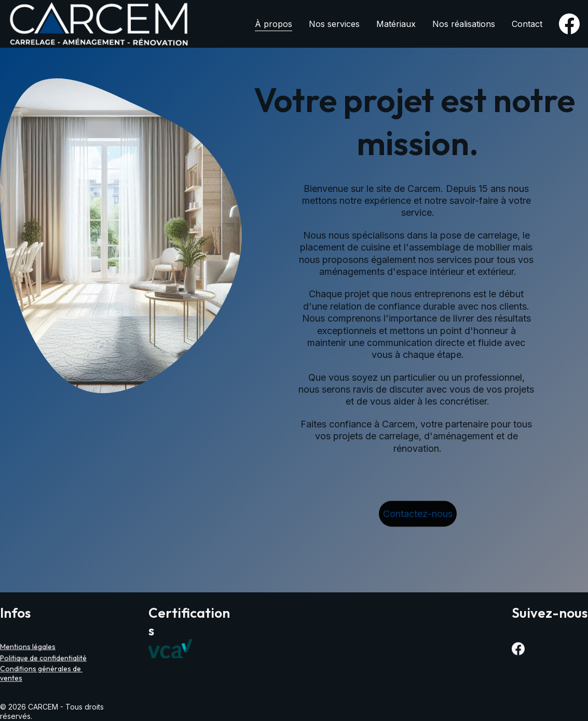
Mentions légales (28, 647)
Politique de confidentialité (43, 659)
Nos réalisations (464, 24)
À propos (274, 24)
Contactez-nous (418, 515)
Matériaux (396, 24)
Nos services (334, 24)
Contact (527, 24)
